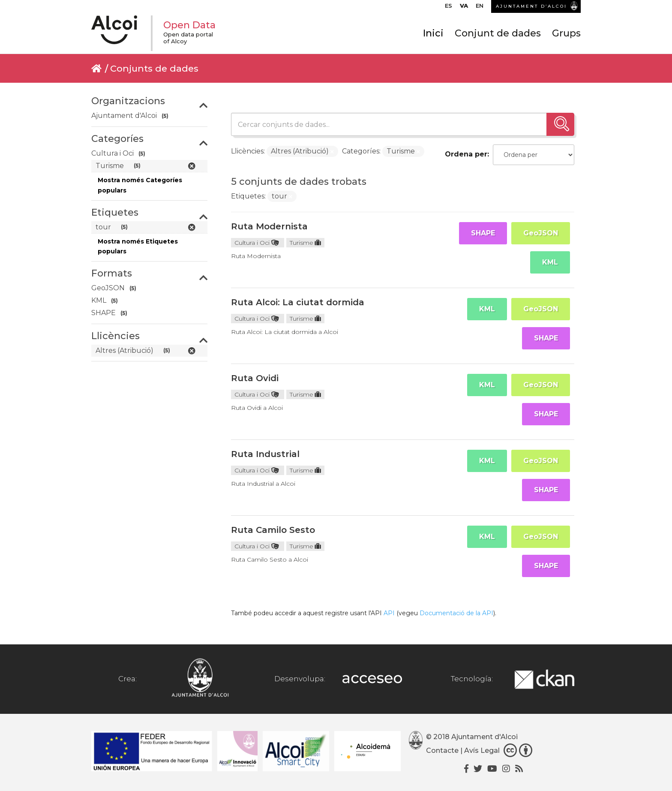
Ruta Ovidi (255, 378)
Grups (566, 33)
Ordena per (466, 154)
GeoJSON (541, 233)
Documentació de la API (456, 613)
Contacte (442, 750)
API (389, 613)
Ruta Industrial (265, 454)
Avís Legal (482, 750)
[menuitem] (448, 8)
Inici (433, 33)
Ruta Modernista (269, 226)
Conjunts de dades (154, 68)
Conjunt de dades (498, 33)
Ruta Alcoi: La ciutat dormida (298, 302)
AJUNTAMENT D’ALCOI (531, 6)
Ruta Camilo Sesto (273, 530)
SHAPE (483, 233)
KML (550, 262)
